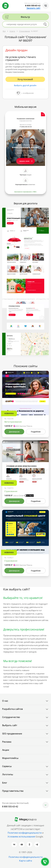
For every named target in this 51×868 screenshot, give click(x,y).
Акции (6, 750)
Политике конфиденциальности (25, 833)
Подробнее (36, 432)
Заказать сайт (33, 8)
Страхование (11, 491)
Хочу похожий (25, 79)
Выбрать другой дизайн (25, 85)
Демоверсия (14, 432)
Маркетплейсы (10, 758)
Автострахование (13, 422)
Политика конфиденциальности (26, 857)
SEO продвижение (12, 734)
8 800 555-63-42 (33, 6)
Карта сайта (26, 861)
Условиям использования (22, 837)
